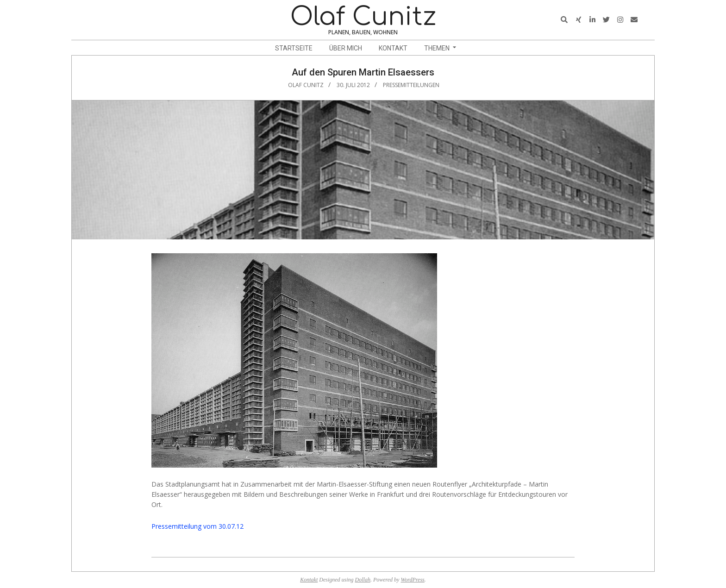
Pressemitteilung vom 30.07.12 (197, 526)
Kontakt (309, 580)
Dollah (363, 580)
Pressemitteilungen (411, 85)
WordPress (412, 580)
